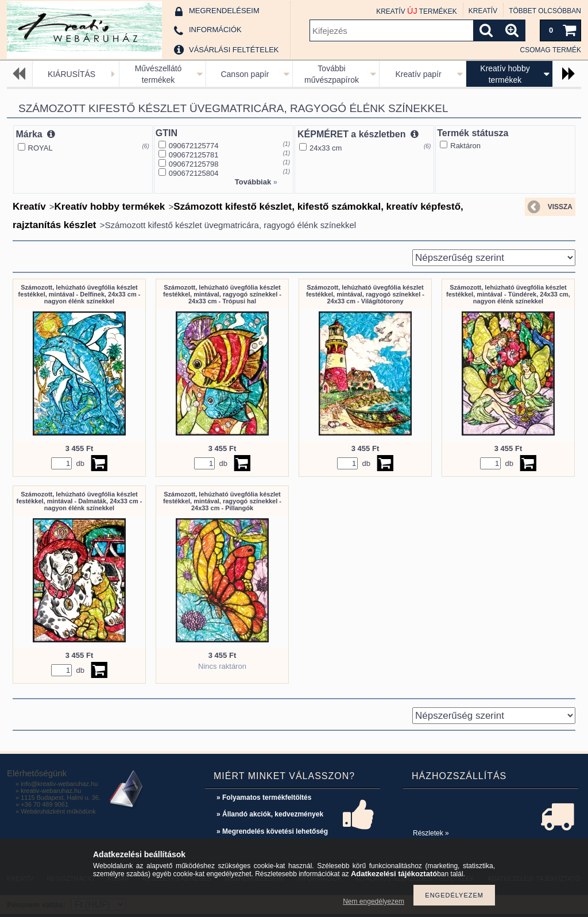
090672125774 (194, 146)
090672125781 (194, 155)
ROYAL (40, 148)
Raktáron (465, 146)
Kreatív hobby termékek (110, 207)
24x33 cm (326, 148)
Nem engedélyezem (374, 901)
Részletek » (431, 833)
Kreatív (29, 207)
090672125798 (194, 164)
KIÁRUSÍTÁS (71, 74)
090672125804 (194, 173)
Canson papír (245, 74)
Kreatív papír (418, 74)
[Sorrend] (494, 258)
